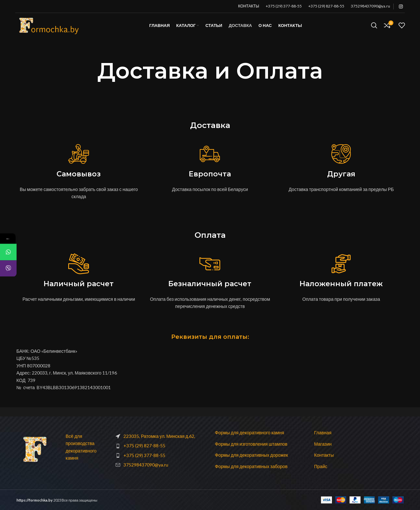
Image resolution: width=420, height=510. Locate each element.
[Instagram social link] (401, 6)
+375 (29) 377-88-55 (284, 6)
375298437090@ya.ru (370, 6)
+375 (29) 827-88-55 (326, 6)
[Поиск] (374, 30)
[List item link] (160, 446)
